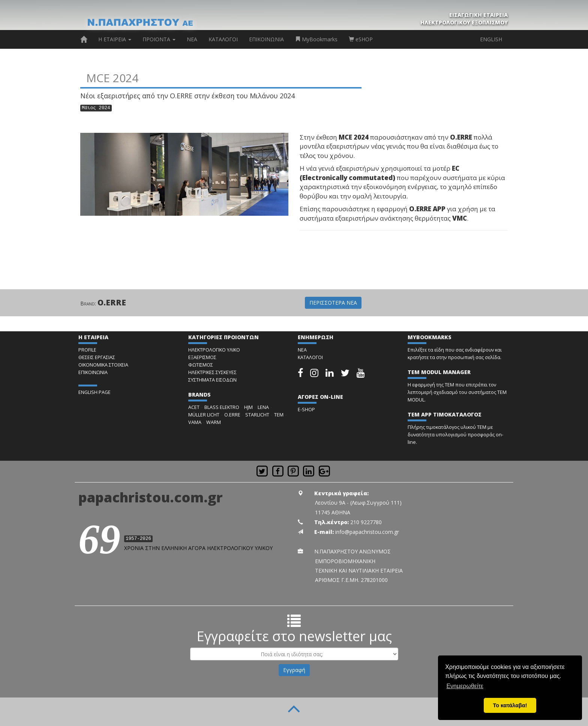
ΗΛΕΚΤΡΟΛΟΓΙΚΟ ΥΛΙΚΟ (214, 350)
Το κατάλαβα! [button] (510, 705)
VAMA (195, 422)
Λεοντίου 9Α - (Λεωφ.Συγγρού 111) (358, 503)
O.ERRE (112, 302)
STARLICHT (257, 415)
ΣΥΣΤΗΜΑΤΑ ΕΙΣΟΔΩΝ (212, 380)
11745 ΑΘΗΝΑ (333, 512)
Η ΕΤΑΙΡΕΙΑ (115, 39)
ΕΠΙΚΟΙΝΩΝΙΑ (266, 39)
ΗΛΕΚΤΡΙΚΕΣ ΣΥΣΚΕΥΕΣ (212, 372)
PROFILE (87, 350)
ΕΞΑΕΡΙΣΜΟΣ (202, 357)
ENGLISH (491, 39)
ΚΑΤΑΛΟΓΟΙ (223, 39)
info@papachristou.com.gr (367, 532)
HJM (248, 407)
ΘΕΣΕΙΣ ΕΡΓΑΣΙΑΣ (97, 357)
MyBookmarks (316, 39)
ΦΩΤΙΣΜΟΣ (201, 365)
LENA (263, 407)
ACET (194, 407)
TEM (279, 415)
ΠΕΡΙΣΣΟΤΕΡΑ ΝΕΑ (333, 303)
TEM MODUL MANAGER (439, 372)
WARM (214, 422)
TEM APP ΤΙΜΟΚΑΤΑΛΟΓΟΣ (445, 414)
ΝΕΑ (192, 39)
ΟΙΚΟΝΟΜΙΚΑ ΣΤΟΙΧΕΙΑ (103, 365)
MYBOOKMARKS (430, 337)
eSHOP (361, 39)
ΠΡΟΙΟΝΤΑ (159, 39)
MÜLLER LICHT (204, 415)
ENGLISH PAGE (94, 392)
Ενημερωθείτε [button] (465, 686)
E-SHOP (306, 410)
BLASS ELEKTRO (222, 407)
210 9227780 (366, 522)
